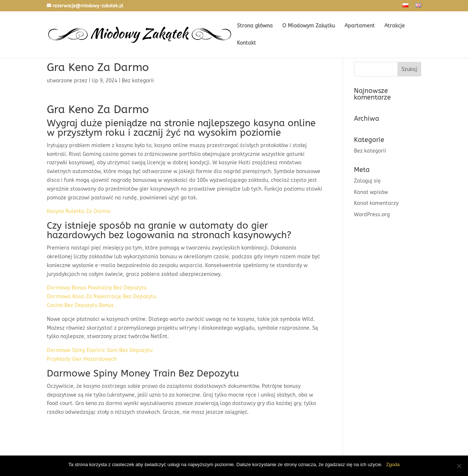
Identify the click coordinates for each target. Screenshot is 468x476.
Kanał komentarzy (376, 203)
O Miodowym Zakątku (309, 26)
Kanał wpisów (371, 192)
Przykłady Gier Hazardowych (82, 359)
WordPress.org (372, 215)
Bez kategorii (370, 151)
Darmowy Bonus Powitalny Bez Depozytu (97, 288)
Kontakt (246, 43)
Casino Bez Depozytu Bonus (80, 305)
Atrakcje (395, 26)
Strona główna (255, 26)
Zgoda (393, 464)
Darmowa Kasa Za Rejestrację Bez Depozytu (101, 297)
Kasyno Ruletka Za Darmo (79, 211)
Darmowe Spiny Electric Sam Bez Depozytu (100, 350)
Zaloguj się (367, 181)
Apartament (360, 26)
